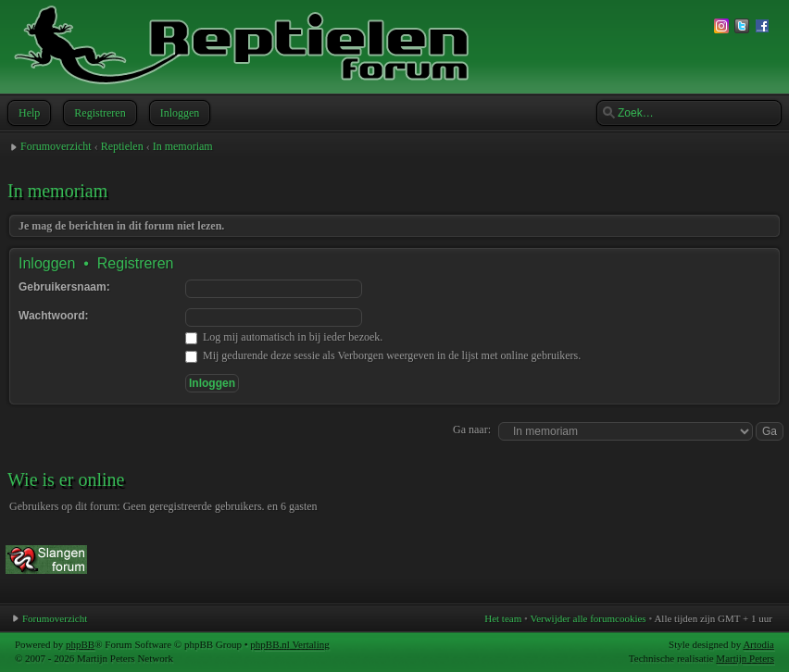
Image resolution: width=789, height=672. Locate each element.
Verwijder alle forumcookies (588, 618)
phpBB (80, 644)
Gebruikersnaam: (64, 287)
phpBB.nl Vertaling (289, 644)
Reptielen (122, 146)
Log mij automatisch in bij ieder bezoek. (284, 337)
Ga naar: (472, 429)
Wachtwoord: (54, 316)
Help (27, 113)
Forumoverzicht (56, 146)
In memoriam (183, 146)
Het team (503, 618)
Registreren (98, 113)
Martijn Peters (745, 658)
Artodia (758, 644)
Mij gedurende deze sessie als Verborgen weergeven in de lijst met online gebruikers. (383, 355)
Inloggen (178, 113)
